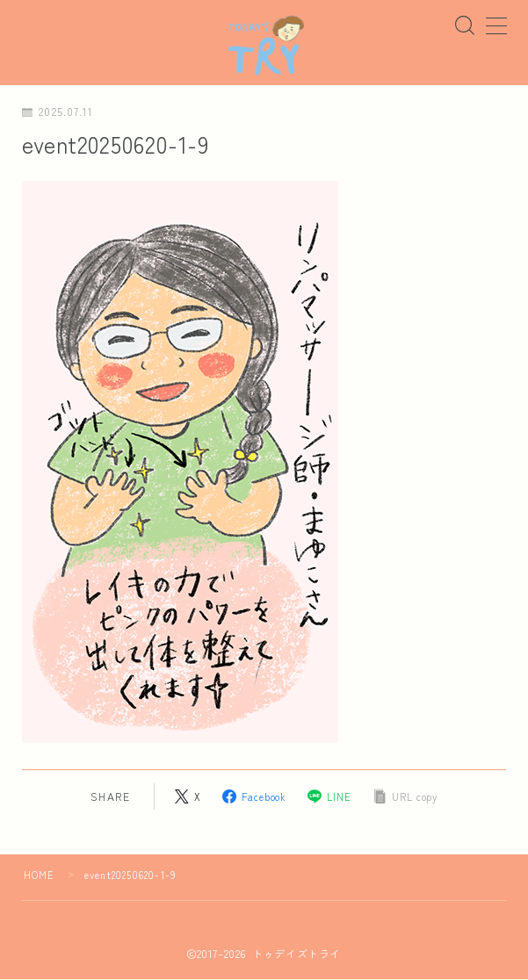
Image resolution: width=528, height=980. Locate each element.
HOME (40, 876)
